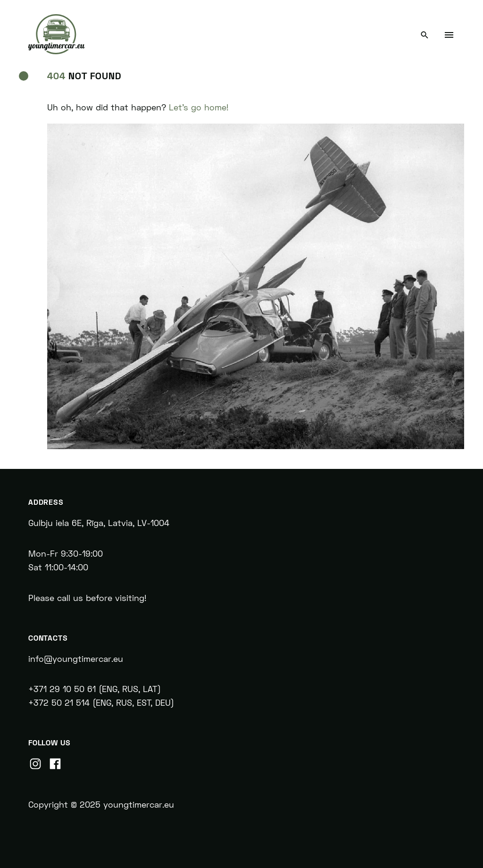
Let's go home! (199, 107)
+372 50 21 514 (59, 702)
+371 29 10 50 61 (62, 689)
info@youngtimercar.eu (77, 659)
